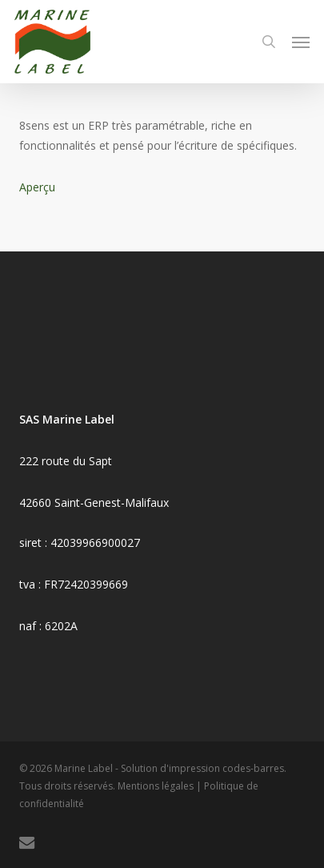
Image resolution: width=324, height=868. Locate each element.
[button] (301, 42)
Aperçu (37, 187)
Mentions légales (156, 786)
